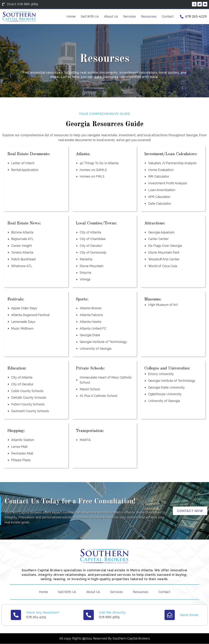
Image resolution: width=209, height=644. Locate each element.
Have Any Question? (43, 613)
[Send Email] (170, 615)
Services (130, 16)
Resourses (149, 16)
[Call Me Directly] (89, 615)
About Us (111, 16)
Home (71, 16)
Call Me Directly (112, 613)
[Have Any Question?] (16, 615)
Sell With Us (90, 16)
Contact (168, 16)
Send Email (189, 615)
